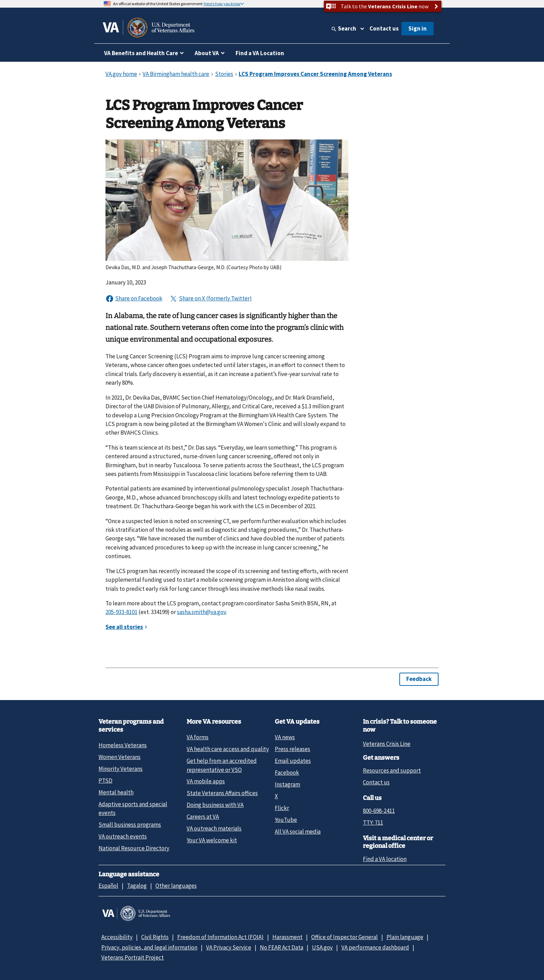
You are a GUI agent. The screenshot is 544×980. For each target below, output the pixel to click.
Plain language (405, 937)
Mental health (116, 792)
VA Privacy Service (229, 947)
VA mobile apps (206, 781)
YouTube (286, 820)
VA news (285, 737)
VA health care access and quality (228, 749)
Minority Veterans (121, 769)
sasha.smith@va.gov (201, 612)
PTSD (105, 781)
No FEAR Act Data (282, 947)
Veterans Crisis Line (387, 744)
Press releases (292, 749)
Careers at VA (203, 817)
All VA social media (298, 832)
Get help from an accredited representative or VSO (222, 765)
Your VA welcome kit (212, 840)
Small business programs (130, 825)
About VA (207, 53)
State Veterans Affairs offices (222, 793)
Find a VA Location (260, 53)
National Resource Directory (134, 848)
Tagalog (137, 886)
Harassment (287, 937)
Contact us (384, 28)
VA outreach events (123, 836)
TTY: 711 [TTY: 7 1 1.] (373, 823)
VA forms (198, 737)
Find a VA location (385, 859)
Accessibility (117, 937)
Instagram (287, 784)
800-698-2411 (379, 811)
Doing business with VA (215, 805)
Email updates (293, 761)
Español (108, 886)
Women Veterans (120, 757)
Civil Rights (155, 937)
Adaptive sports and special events (133, 808)
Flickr (282, 808)
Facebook (287, 773)
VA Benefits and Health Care (141, 53)
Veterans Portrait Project (133, 957)
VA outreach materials (214, 828)
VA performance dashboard (375, 947)
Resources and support (392, 770)
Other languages (176, 886)
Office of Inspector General (345, 937)
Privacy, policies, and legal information (149, 947)
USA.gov (322, 947)
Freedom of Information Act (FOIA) (220, 937)
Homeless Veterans (123, 745)
